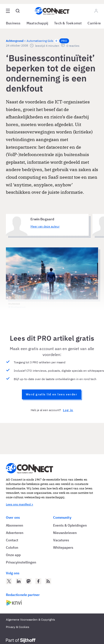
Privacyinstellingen (21, 562)
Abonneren (15, 525)
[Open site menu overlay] (8, 11)
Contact (12, 540)
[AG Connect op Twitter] (9, 581)
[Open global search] (18, 11)
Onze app (13, 555)
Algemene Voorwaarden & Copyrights (30, 620)
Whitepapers (63, 547)
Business (13, 23)
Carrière (94, 23)
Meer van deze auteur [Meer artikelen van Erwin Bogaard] (45, 226)
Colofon (12, 547)
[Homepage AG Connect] (52, 11)
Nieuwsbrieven (65, 533)
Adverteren (15, 533)
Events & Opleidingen (70, 525)
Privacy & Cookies (18, 627)
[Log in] (96, 11)
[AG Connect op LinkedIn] (19, 581)
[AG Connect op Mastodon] (29, 581)
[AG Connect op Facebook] (38, 581)
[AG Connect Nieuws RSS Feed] (48, 581)
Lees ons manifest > (20, 504)
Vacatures (61, 540)
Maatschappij (37, 23)
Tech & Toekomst (68, 23)
